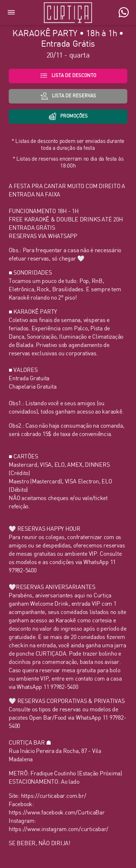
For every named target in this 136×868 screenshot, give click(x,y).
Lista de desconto (68, 76)
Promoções (68, 116)
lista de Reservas (68, 96)
